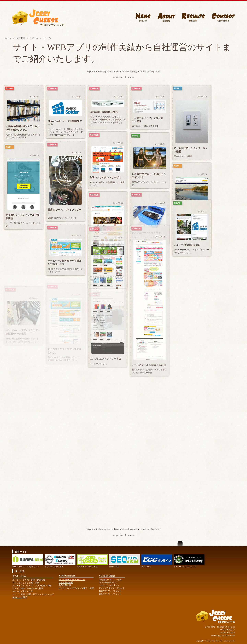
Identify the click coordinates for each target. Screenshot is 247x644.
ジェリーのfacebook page (187, 245)
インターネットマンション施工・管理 (147, 120)
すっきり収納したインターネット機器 (191, 150)
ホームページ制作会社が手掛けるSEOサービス (64, 263)
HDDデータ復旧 (20, 597)
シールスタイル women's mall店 (149, 365)
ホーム (8, 38)
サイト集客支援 (66, 583)
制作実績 (21, 38)
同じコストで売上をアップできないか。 (64, 351)
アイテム (34, 38)
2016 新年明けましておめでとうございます (149, 176)
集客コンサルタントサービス (105, 178)
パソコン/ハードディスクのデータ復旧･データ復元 (23, 332)
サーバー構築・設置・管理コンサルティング (33, 594)
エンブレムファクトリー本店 (105, 359)
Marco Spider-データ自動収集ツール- (65, 123)
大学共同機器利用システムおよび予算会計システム (22, 128)
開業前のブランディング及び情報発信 (22, 217)
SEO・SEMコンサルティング (72, 580)
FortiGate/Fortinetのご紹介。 (105, 112)
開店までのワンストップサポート (64, 211)
